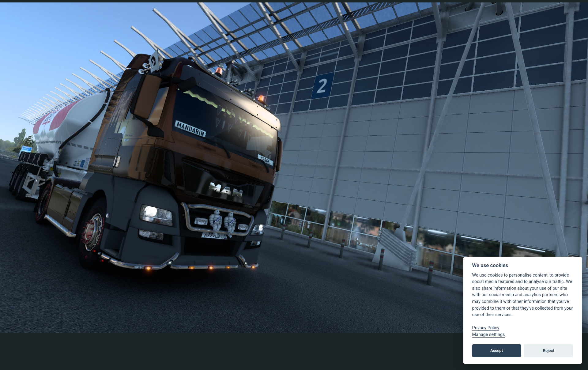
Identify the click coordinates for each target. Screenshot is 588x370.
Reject (549, 351)
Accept (497, 351)
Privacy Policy (486, 328)
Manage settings (489, 335)
